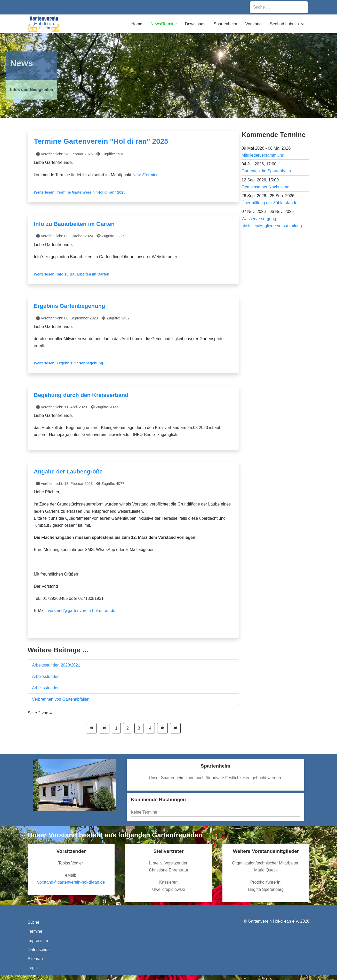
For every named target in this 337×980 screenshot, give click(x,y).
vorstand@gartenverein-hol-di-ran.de (82, 611)
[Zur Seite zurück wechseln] (104, 728)
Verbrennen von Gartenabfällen (61, 699)
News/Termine (145, 175)
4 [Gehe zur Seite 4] (150, 728)
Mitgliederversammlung (263, 155)
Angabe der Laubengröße (68, 472)
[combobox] (279, 7)
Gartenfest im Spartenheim (266, 171)
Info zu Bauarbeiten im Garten (74, 224)
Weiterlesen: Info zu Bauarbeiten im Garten (71, 274)
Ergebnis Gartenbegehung (69, 306)
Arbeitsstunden (46, 676)
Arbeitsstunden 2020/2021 (56, 665)
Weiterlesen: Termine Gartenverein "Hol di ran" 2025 (80, 192)
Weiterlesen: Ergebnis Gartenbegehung (69, 363)
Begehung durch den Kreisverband (81, 395)
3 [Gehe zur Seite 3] (139, 728)
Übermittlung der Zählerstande (269, 203)
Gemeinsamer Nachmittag (266, 187)
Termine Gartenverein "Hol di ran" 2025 (101, 141)
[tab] (160, 108)
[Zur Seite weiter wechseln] (162, 728)
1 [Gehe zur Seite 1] (116, 728)
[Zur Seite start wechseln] (91, 728)
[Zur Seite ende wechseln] (175, 728)
